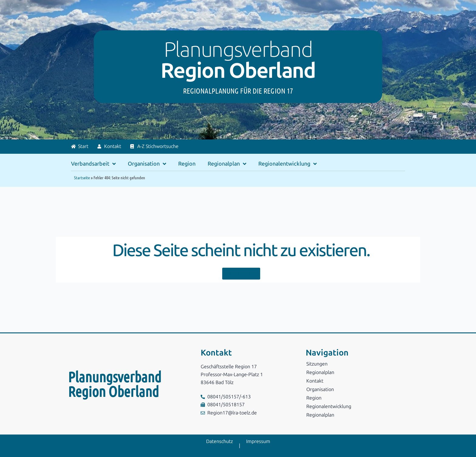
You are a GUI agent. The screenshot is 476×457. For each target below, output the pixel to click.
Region (187, 164)
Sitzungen (317, 364)
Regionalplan (227, 164)
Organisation (147, 164)
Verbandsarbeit (93, 164)
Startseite (82, 177)
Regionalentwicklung (287, 164)
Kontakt (315, 381)
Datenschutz (219, 441)
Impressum (258, 441)
